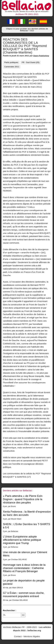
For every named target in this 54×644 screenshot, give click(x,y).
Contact (18, 636)
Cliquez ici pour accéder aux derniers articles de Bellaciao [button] (27, 30)
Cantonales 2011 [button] (12, 67)
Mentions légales (32, 636)
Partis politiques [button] (11, 62)
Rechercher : (10, 610)
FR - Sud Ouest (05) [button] (31, 62)
